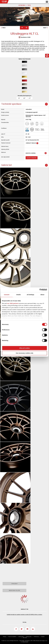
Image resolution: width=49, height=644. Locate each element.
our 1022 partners (13, 303)
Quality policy (29, 637)
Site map (25, 638)
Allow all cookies (25, 348)
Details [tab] (19, 295)
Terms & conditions (12, 637)
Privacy (5, 637)
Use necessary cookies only (24, 353)
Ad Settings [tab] (30, 295)
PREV (3, 28)
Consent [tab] (7, 295)
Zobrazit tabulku (32, 143)
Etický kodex (21, 637)
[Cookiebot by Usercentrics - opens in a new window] (39, 290)
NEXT (46, 28)
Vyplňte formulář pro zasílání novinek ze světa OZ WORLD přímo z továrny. (24, 615)
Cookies (43, 637)
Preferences (36, 637)
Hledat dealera (32, 158)
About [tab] (42, 295)
